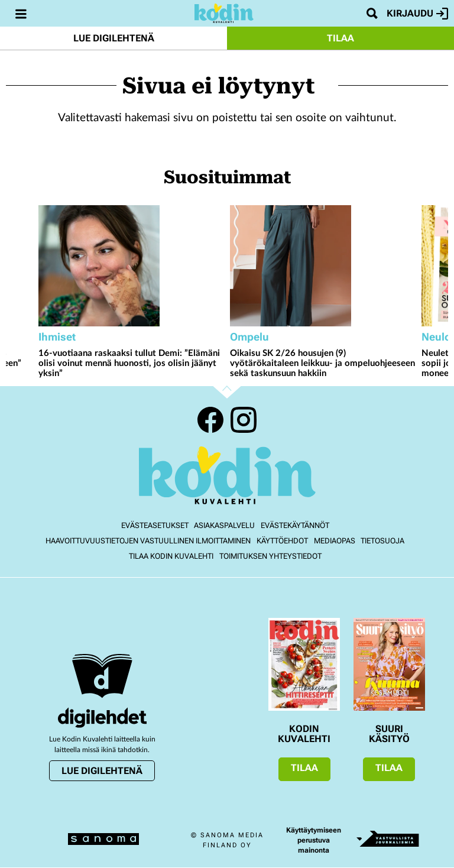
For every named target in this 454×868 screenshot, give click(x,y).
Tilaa (340, 38)
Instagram (244, 420)
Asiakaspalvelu (224, 525)
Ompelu (249, 337)
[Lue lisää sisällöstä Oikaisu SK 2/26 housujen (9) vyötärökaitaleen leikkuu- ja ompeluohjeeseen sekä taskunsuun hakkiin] (323, 266)
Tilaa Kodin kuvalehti (171, 556)
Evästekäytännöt (295, 525)
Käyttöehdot (282, 541)
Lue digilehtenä (114, 38)
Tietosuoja (382, 541)
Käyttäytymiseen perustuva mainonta (314, 840)
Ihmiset (57, 337)
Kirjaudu (417, 14)
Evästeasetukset (155, 525)
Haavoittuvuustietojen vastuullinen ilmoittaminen (148, 541)
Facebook (210, 420)
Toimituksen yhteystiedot (270, 556)
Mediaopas (335, 541)
